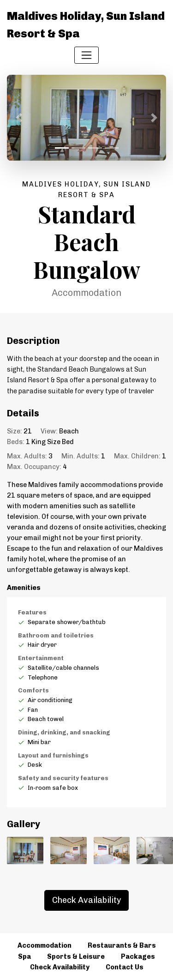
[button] (19, 118)
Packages (138, 956)
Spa (24, 956)
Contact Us (125, 967)
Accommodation (45, 945)
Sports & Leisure (76, 956)
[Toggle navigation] (86, 55)
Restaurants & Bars (122, 945)
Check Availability (86, 900)
